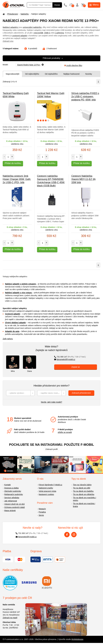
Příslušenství (13, 14)
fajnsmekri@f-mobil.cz (65, 359)
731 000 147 (70, 357)
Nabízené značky (46, 488)
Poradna (42, 512)
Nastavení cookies (46, 494)
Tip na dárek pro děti (82, 488)
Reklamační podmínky (14, 494)
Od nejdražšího (51, 74)
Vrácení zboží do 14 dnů (14, 504)
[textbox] (20, 393)
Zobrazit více (8, 41)
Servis (41, 515)
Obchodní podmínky (13, 491)
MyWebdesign (77, 639)
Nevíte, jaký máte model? (51, 402)
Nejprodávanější (13, 74)
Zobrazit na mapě (10, 618)
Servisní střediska (12, 498)
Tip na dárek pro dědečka (84, 494)
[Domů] (3, 14)
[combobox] (20, 393)
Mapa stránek (10, 511)
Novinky (89, 74)
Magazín (42, 509)
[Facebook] (67, 535)
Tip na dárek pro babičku (83, 491)
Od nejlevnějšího (32, 74)
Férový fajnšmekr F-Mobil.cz (50, 485)
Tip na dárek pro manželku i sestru (84, 499)
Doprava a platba (11, 488)
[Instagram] (74, 535)
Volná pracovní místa (47, 491)
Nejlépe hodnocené (71, 74)
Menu (94, 5)
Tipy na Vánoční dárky (82, 485)
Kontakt (7, 485)
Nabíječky (25, 14)
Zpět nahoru (8, 339)
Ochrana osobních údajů (15, 507)
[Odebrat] (30, 65)
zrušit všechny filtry (73, 65)
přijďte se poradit (65, 432)
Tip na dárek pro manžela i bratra (84, 505)
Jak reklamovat (11, 501)
